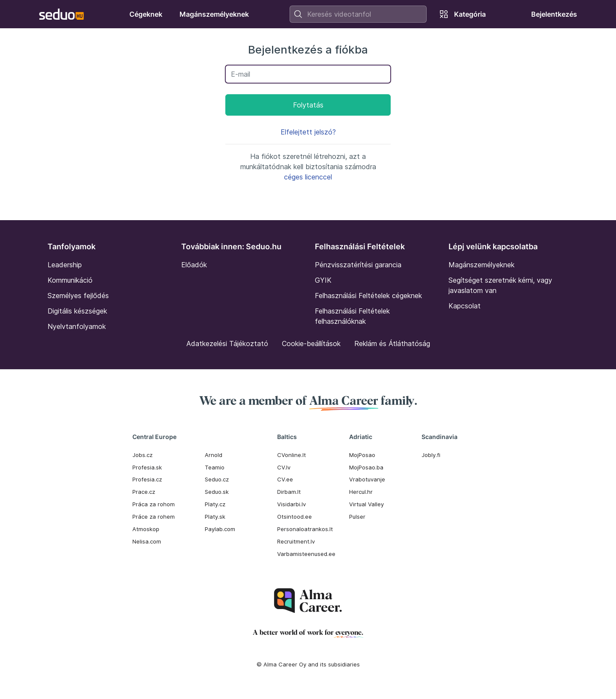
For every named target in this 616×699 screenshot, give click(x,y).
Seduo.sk (217, 492)
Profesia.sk (147, 467)
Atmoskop (146, 529)
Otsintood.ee (295, 517)
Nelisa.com (147, 541)
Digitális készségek (77, 311)
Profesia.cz (147, 479)
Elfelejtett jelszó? (308, 132)
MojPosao (362, 455)
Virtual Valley (366, 504)
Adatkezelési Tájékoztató (227, 344)
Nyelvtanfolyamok (77, 326)
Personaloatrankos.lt (305, 529)
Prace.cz (144, 492)
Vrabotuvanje (367, 479)
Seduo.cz (217, 479)
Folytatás (308, 105)
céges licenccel (308, 177)
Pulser (357, 517)
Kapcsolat (465, 306)
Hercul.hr (361, 492)
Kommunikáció (70, 280)
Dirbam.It (289, 492)
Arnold (214, 455)
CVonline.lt (292, 455)
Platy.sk (215, 517)
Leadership (65, 265)
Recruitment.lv (296, 541)
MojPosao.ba (366, 467)
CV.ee (285, 479)
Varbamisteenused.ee (306, 554)
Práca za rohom (154, 504)
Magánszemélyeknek (481, 265)
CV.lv (284, 467)
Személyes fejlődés (78, 296)
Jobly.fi (431, 455)
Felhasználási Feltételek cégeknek (368, 296)
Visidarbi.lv (292, 504)
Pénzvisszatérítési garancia (358, 265)
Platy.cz (215, 504)
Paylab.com (220, 529)
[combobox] (358, 14)
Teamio (215, 467)
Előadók (194, 265)
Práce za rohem (154, 517)
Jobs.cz (142, 455)
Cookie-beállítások (311, 344)
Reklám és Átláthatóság (392, 344)
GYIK (323, 280)
